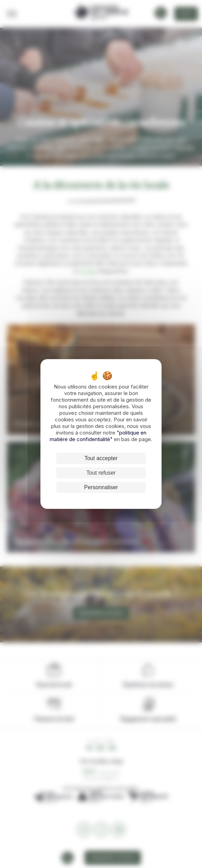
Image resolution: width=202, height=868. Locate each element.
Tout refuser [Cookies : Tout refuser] (101, 473)
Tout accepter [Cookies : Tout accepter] (101, 458)
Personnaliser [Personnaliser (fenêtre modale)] (101, 487)
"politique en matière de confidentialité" (98, 436)
